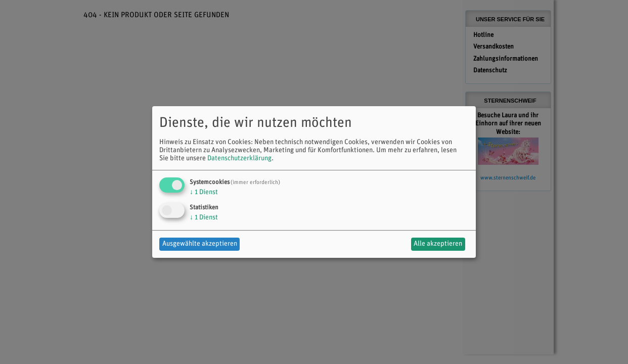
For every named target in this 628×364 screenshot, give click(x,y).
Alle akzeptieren (438, 244)
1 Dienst (204, 192)
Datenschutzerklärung (239, 158)
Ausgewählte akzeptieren (200, 244)
